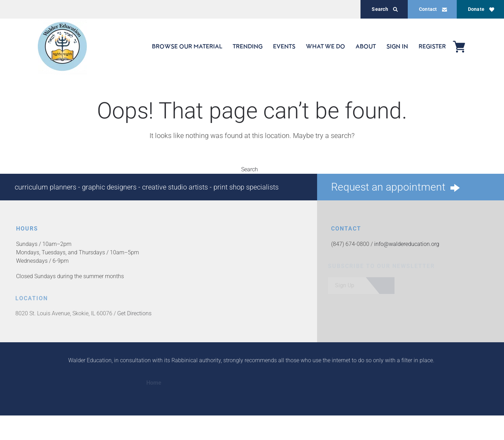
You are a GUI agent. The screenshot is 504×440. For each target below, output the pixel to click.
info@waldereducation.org (406, 244)
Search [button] (252, 169)
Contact (433, 9)
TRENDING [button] (248, 46)
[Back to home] (62, 46)
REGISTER (432, 46)
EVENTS (284, 46)
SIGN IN (397, 46)
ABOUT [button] (366, 46)
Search (385, 9)
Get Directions (133, 313)
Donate (481, 9)
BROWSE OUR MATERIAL (187, 46)
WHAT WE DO (325, 46)
